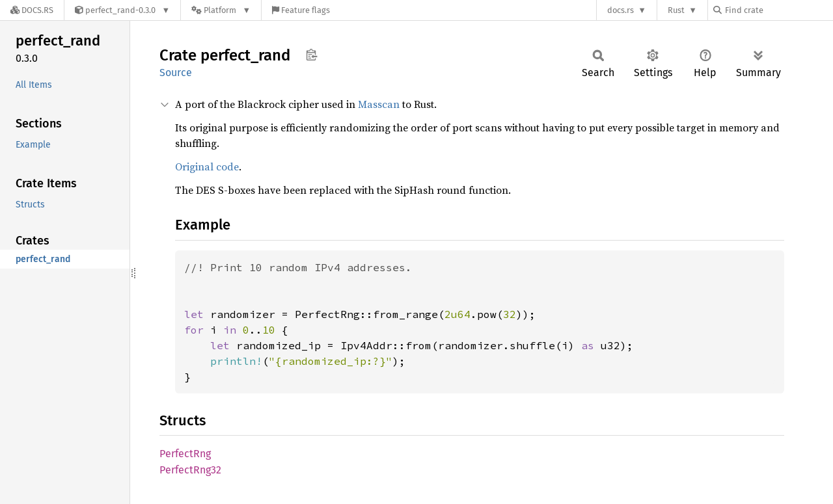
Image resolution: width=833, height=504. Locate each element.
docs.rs (621, 10)
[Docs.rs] (32, 10)
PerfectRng (185, 454)
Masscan (379, 104)
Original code (207, 166)
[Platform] (221, 10)
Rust (676, 10)
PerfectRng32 (190, 470)
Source (176, 73)
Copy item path (311, 55)
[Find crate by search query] (778, 10)
